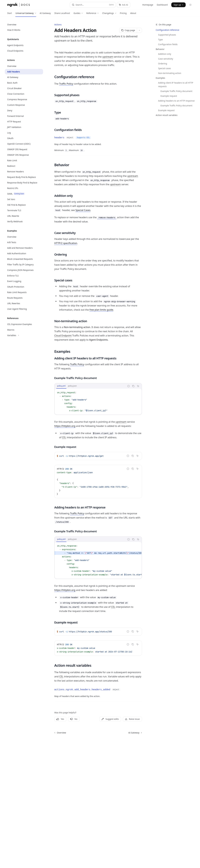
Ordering (163, 64)
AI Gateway (45, 14)
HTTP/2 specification (66, 243)
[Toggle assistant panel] (124, 5)
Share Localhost (62, 14)
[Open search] (93, 5)
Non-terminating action (170, 73)
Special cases (165, 68)
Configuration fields (168, 44)
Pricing (123, 14)
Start (9, 14)
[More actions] (139, 30)
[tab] (61, 386)
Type (160, 40)
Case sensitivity (166, 59)
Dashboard (162, 5)
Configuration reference (167, 30)
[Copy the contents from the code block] (133, 386)
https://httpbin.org (65, 426)
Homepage (148, 5)
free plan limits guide (101, 310)
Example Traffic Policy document (176, 91)
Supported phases (167, 35)
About (133, 14)
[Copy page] (128, 30)
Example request (169, 96)
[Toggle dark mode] (190, 5)
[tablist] (90, 386)
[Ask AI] (138, 386)
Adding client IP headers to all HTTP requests (176, 85)
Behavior (160, 49)
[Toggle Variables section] (24, 335)
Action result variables (167, 115)
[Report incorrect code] (128, 386)
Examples (160, 78)
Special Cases (83, 210)
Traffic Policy (66, 84)
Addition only (165, 54)
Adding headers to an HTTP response (176, 101)
